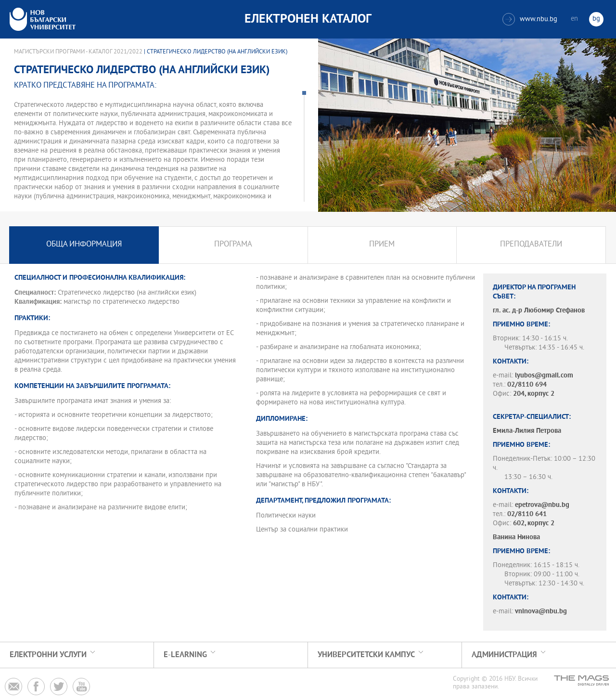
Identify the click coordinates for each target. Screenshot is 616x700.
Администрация (504, 655)
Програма (233, 245)
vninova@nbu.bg (541, 612)
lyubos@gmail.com (544, 376)
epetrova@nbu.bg (542, 505)
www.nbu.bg (530, 19)
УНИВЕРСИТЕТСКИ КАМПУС (366, 655)
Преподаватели (531, 245)
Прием (382, 245)
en (574, 19)
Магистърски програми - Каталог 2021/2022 (78, 52)
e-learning (185, 655)
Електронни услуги (48, 655)
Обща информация (84, 245)
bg (596, 19)
